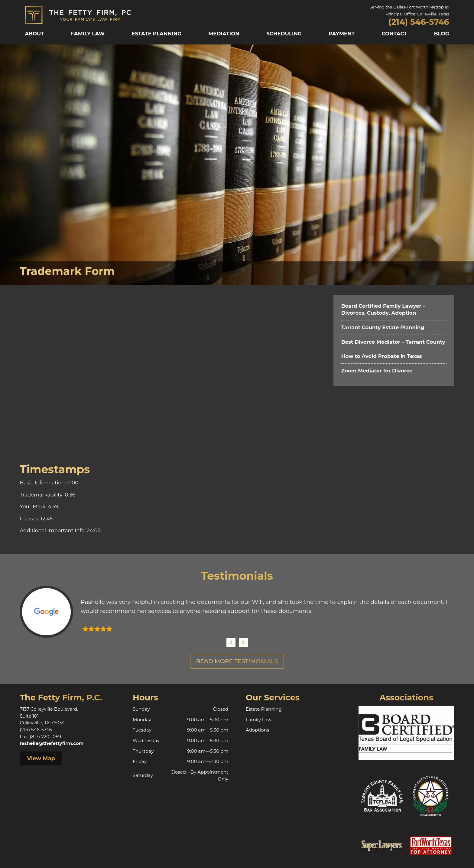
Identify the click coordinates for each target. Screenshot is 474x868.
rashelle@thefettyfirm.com (52, 743)
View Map (41, 758)
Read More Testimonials (237, 661)
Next (243, 643)
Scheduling (284, 34)
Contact (394, 34)
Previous (231, 643)
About (34, 34)
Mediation (224, 34)
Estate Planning (157, 34)
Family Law (88, 34)
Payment (342, 34)
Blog (442, 34)
